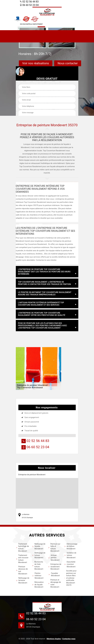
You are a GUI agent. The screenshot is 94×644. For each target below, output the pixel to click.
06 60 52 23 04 (29, 5)
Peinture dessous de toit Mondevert (22, 570)
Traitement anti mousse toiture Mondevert (22, 559)
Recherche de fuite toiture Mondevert (38, 565)
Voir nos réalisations (36, 63)
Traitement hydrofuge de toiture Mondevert (23, 548)
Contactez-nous (69, 639)
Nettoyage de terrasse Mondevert (23, 580)
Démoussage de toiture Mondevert (71, 546)
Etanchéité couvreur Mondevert (70, 564)
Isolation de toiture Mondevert (70, 555)
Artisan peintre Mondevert (54, 558)
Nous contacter (68, 63)
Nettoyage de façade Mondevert (39, 546)
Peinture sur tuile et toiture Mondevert (54, 548)
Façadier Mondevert (54, 574)
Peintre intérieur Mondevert (38, 576)
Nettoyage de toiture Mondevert (39, 555)
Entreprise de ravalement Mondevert (55, 567)
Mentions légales (54, 639)
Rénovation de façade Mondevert (38, 585)
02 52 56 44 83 (29, 2)
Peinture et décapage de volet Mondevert (55, 583)
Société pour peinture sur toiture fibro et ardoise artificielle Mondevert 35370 (71, 578)
